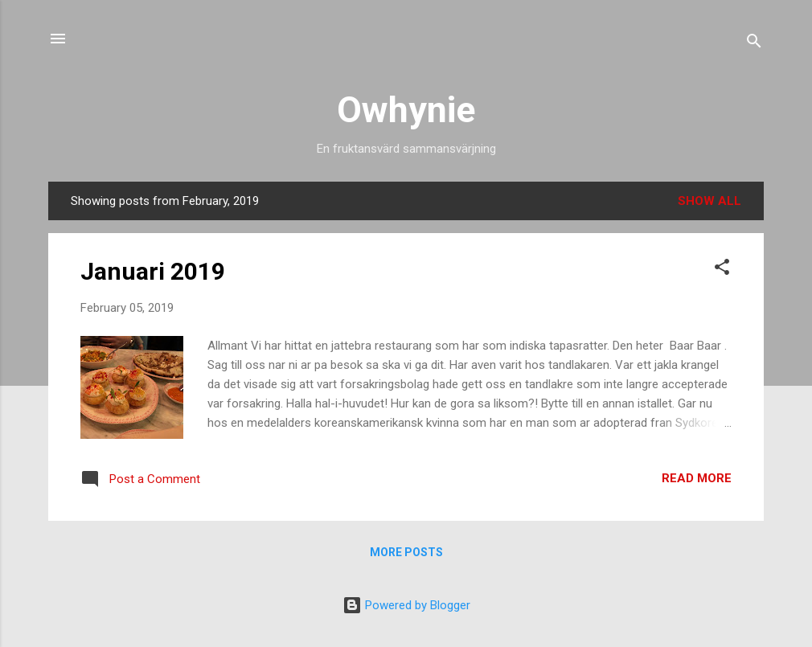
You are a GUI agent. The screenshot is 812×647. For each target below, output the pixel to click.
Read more (697, 478)
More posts (406, 552)
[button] (722, 270)
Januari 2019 (153, 271)
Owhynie (406, 110)
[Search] (754, 44)
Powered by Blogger (406, 605)
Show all (709, 201)
